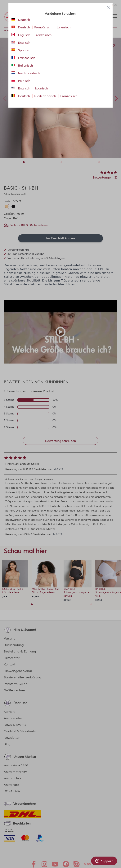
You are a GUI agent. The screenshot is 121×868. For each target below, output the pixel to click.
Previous (5, 98)
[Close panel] (108, 7)
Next (116, 98)
